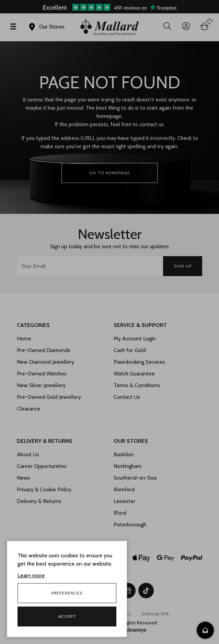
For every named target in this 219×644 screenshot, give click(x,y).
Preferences (67, 593)
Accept (67, 616)
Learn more (31, 575)
